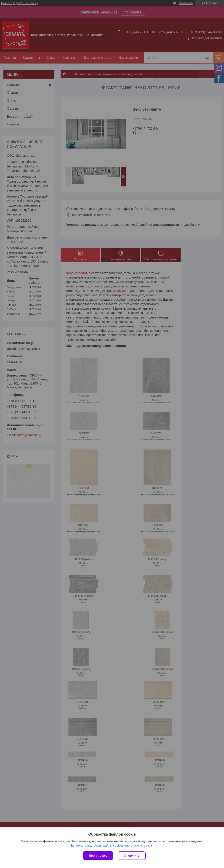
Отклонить (132, 856)
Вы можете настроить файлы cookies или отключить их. (110, 845)
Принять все (98, 856)
